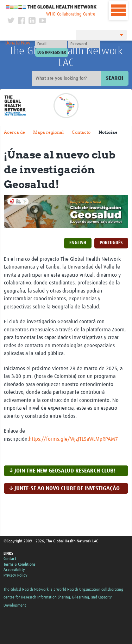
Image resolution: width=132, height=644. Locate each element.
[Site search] (67, 78)
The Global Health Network (51, 7)
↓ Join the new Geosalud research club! (62, 471)
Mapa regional (48, 132)
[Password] (84, 44)
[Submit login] (52, 53)
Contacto (81, 132)
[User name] (51, 44)
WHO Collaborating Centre (71, 14)
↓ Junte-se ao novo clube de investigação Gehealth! (64, 490)
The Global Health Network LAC (66, 57)
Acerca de (14, 132)
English (78, 243)
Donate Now (18, 43)
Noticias (108, 132)
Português (111, 243)
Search (115, 78)
